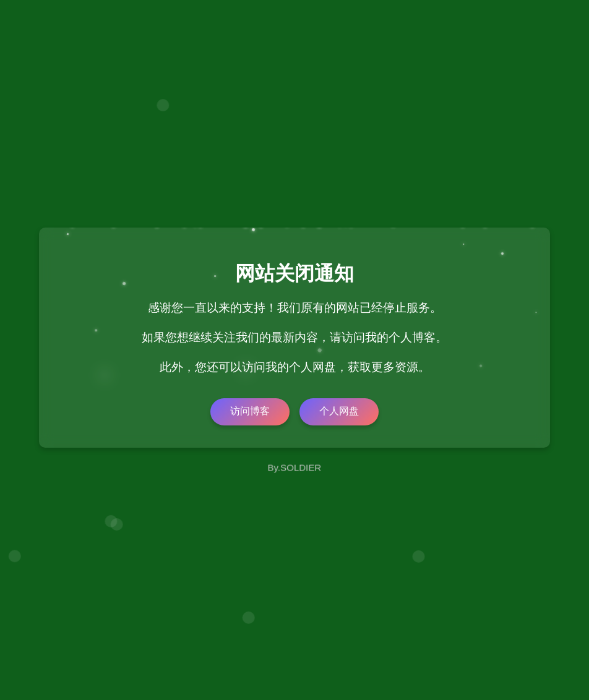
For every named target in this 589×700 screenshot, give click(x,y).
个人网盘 (339, 411)
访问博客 (250, 411)
